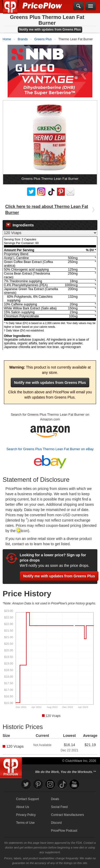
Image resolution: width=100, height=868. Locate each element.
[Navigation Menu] (91, 6)
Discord (56, 823)
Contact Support (27, 799)
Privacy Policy (26, 815)
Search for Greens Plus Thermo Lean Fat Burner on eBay (50, 449)
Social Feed (59, 807)
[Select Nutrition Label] (50, 233)
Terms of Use (25, 823)
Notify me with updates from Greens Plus (50, 29)
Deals (55, 799)
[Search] (78, 6)
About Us (22, 807)
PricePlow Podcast (64, 831)
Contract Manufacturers (67, 815)
